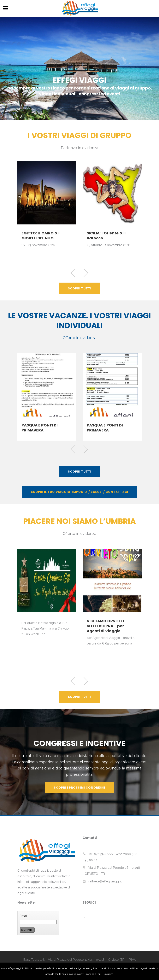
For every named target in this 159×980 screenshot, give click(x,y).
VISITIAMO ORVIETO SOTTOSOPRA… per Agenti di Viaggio (105, 626)
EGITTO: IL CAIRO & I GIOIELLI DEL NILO (40, 236)
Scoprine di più (93, 974)
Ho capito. (108, 974)
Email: (25, 916)
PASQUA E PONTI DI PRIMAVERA (40, 428)
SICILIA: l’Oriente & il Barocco (106, 236)
